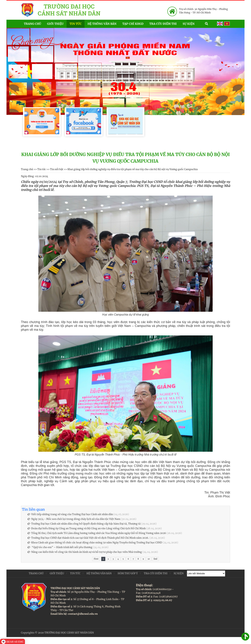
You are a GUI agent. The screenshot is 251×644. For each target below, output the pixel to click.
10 (149, 559)
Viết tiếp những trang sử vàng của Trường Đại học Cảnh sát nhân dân (70, 514)
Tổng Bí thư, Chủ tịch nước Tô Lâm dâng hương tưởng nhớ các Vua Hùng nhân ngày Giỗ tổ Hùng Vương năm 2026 (97, 533)
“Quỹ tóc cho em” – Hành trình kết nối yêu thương (60, 547)
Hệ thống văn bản (102, 24)
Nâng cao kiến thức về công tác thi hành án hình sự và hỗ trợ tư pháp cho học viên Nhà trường (85, 552)
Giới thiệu (55, 24)
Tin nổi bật (57, 169)
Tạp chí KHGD (133, 24)
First (96, 559)
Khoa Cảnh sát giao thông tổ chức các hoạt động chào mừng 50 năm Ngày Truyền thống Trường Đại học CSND (95, 543)
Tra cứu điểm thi (163, 24)
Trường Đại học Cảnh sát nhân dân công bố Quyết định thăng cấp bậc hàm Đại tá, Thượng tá (84, 524)
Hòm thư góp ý (128, 573)
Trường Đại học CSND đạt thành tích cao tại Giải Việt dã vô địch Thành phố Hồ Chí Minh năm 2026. (88, 538)
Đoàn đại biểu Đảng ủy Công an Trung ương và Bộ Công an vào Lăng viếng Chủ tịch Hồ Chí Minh (87, 528)
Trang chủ (33, 24)
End (155, 559)
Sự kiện (192, 23)
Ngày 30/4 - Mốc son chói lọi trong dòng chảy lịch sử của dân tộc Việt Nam (74, 519)
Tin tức (76, 24)
